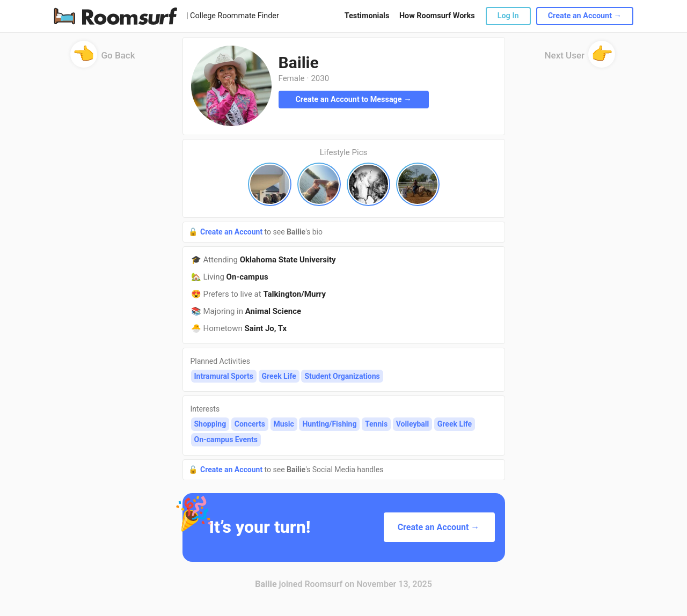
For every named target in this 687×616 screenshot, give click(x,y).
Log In (508, 16)
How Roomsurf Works (437, 16)
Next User (580, 59)
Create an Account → (585, 16)
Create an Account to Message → (353, 100)
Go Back (103, 59)
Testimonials (367, 16)
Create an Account (232, 232)
